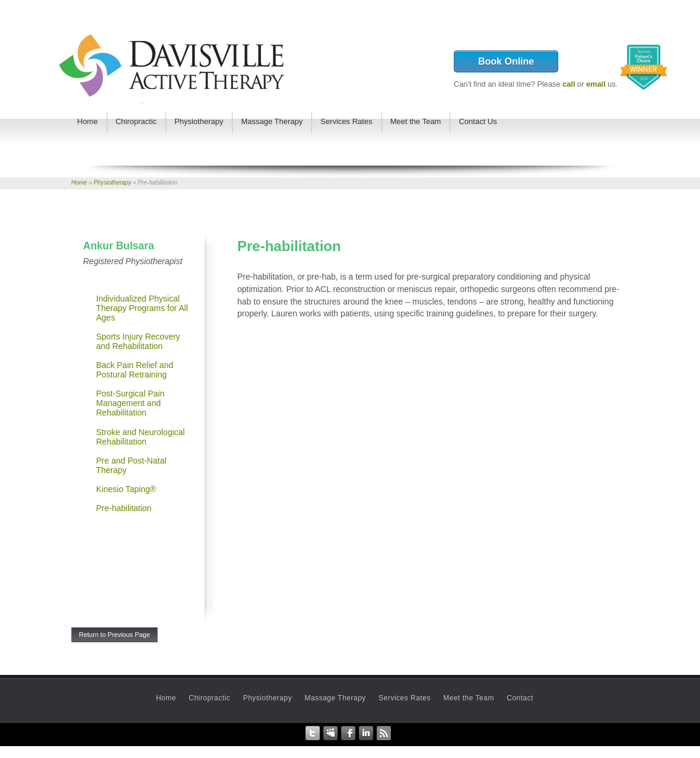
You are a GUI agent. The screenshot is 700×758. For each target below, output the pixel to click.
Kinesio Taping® (126, 489)
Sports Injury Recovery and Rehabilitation (138, 341)
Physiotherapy (112, 183)
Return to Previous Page (114, 635)
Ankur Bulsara (119, 246)
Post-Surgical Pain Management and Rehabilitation (130, 403)
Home (79, 183)
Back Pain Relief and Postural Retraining (135, 370)
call (569, 84)
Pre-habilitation (124, 508)
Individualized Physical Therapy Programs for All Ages (142, 308)
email (596, 84)
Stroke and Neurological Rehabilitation (140, 437)
